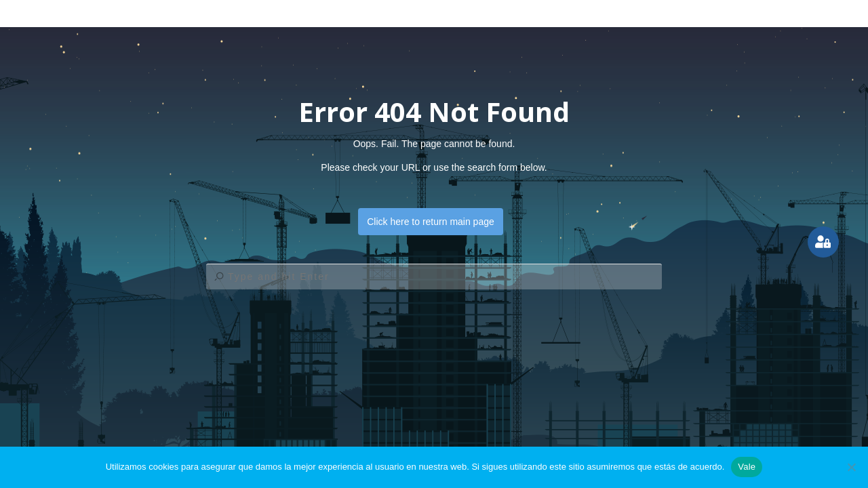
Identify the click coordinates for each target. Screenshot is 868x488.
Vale (747, 467)
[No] (851, 467)
